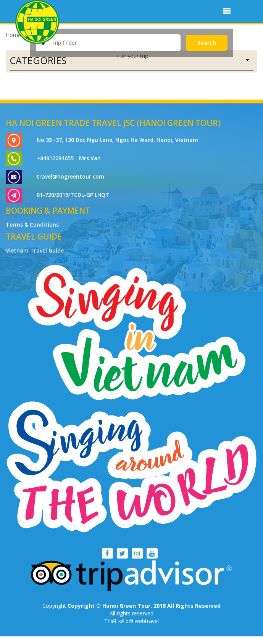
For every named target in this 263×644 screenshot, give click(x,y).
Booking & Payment (48, 211)
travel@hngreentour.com (70, 176)
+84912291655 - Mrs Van (69, 158)
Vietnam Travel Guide (35, 250)
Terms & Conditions (32, 225)
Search (207, 43)
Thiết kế (115, 621)
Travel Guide (34, 237)
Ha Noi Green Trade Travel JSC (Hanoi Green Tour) (113, 123)
